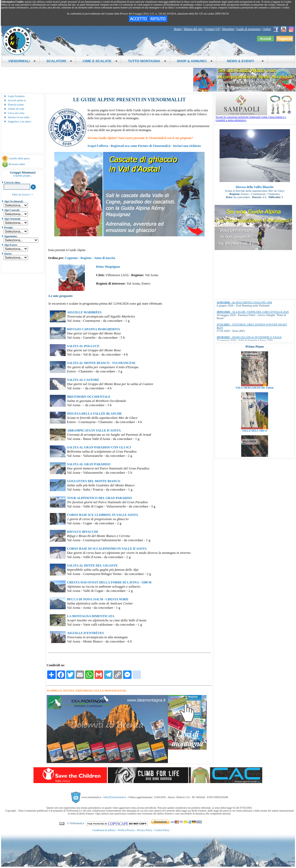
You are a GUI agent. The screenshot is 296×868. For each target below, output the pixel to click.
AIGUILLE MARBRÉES (84, 312)
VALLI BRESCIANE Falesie (254, 355)
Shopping (228, 29)
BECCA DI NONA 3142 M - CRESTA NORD (98, 599)
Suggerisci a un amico (20, 121)
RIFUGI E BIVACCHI (82, 532)
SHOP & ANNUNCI (195, 61)
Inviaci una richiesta (187, 146)
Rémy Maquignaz (108, 267)
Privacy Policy (145, 830)
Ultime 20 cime (16, 109)
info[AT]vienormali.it (115, 797)
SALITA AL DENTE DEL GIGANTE (92, 565)
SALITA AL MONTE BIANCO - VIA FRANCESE (101, 363)
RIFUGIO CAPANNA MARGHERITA (93, 329)
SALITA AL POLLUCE (83, 346)
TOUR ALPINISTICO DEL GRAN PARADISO (99, 498)
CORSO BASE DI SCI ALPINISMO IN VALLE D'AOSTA (107, 549)
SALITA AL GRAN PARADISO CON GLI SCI (99, 447)
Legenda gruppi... (23, 176)
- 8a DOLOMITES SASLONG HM (244, 302)
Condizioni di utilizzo (104, 830)
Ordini (267, 29)
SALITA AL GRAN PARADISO (89, 464)
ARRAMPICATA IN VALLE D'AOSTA (94, 430)
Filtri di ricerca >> (23, 194)
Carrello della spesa (19, 158)
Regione (86, 258)
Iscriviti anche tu (17, 100)
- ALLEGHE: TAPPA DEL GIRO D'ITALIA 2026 (253, 312)
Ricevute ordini (17, 164)
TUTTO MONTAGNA (147, 61)
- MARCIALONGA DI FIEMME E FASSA (249, 337)
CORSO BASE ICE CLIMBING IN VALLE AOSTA (102, 515)
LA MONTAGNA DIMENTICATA (91, 616)
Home (178, 29)
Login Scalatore (16, 96)
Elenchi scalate (16, 105)
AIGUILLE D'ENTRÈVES (85, 633)
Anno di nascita (105, 258)
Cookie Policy (162, 830)
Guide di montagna (248, 29)
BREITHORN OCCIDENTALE (89, 397)
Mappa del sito (193, 29)
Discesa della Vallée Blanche (255, 187)
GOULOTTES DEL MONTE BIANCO (94, 481)
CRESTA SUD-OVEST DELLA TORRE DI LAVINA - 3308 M (109, 582)
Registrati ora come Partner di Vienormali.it (141, 146)
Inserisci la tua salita (19, 117)
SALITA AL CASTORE (83, 380)
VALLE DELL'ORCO (255, 441)
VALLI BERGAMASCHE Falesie (255, 398)
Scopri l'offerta (98, 146)
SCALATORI (59, 61)
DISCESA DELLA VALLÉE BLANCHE (94, 414)
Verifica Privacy (126, 830)
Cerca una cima (16, 113)
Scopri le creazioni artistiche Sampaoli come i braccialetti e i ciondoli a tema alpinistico (255, 117)
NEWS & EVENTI (244, 61)
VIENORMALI (22, 61)
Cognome (72, 258)
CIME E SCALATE (100, 61)
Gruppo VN (212, 29)
